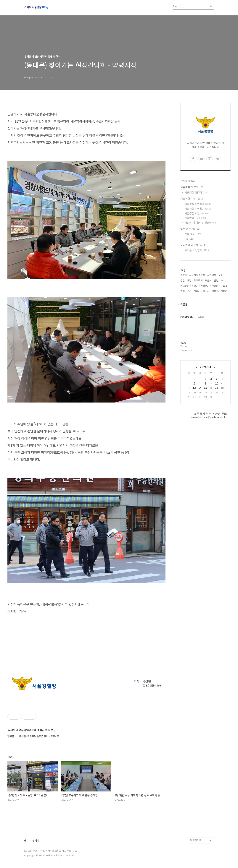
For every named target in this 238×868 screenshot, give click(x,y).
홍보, (203, 291)
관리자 (36, 841)
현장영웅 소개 (195, 218)
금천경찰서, (213, 291)
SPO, (223, 280)
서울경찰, (203, 286)
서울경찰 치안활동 (198, 209)
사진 (190, 239)
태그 (26, 841)
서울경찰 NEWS (192, 187)
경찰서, (184, 275)
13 (194, 388)
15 (205, 388)
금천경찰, (212, 275)
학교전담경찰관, (189, 286)
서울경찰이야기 (192, 199)
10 (217, 383)
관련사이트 (196, 840)
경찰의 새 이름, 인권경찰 (200, 223)
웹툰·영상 (193, 234)
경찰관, (224, 291)
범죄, (183, 291)
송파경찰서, (215, 286)
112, (225, 286)
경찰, (183, 280)
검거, (190, 291)
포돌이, (209, 280)
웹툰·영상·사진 (191, 229)
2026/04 (205, 367)
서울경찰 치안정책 (198, 204)
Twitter (201, 317)
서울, (196, 291)
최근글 (184, 304)
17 (217, 388)
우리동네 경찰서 (193, 245)
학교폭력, (199, 280)
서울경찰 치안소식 (197, 213)
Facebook (186, 317)
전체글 (188, 181)
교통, (221, 275)
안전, (216, 280)
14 (200, 388)
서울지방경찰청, (197, 275)
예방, (190, 280)
